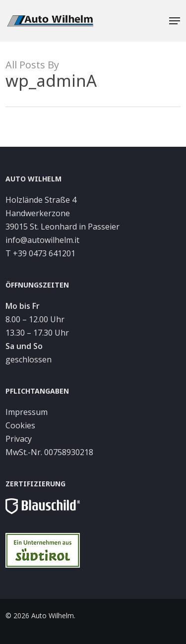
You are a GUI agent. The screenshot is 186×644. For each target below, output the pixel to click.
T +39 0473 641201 (40, 253)
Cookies (20, 425)
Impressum (27, 412)
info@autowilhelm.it (42, 240)
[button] (175, 21)
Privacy (19, 439)
